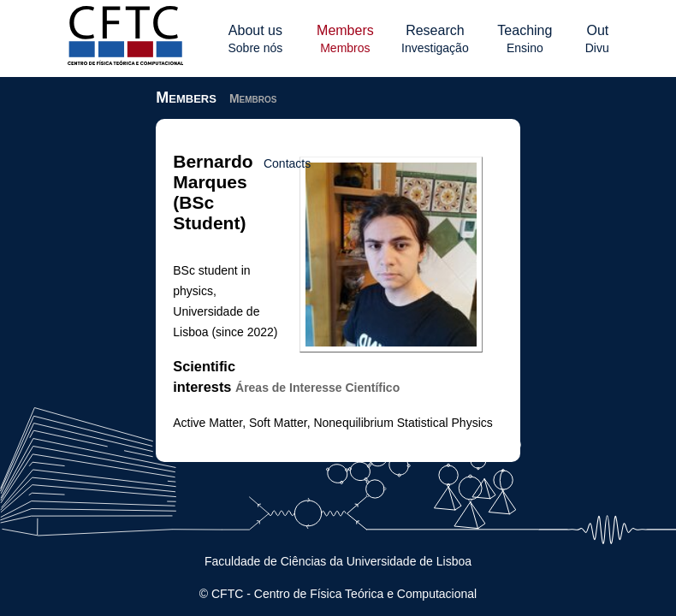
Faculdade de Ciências (265, 561)
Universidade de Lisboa (409, 561)
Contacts (367, 163)
